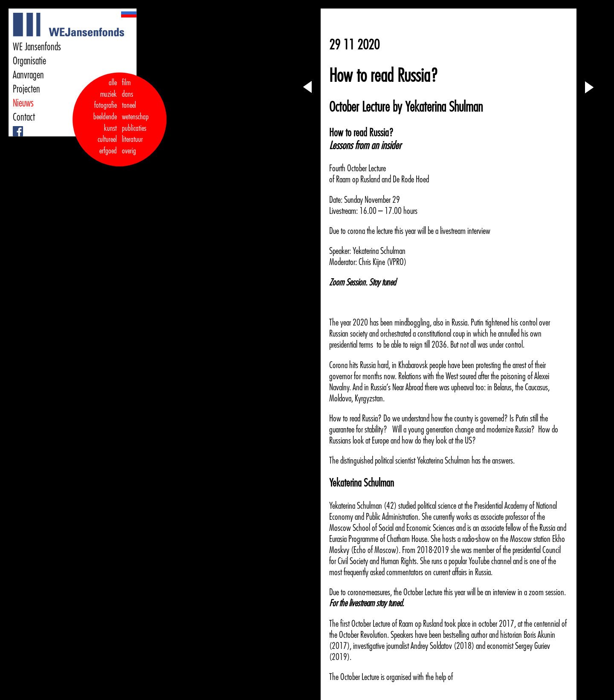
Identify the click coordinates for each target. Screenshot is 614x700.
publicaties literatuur (134, 134)
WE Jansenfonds (37, 47)
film (126, 83)
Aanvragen (28, 75)
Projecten (26, 89)
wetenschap (135, 117)
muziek (109, 94)
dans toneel (129, 100)
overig (129, 151)
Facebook (14, 126)
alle (113, 83)
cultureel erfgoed (107, 145)
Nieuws (23, 103)
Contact (24, 117)
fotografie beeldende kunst (105, 117)
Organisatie (29, 61)
